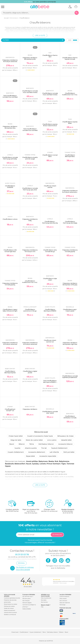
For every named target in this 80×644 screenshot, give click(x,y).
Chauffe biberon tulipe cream (50, 279)
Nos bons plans (27, 599)
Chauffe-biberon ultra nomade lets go (50, 251)
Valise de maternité (65, 603)
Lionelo (43, 464)
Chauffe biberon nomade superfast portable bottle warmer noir (70, 377)
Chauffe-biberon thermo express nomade (70, 58)
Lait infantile (54, 452)
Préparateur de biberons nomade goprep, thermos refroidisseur (10, 285)
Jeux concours (63, 601)
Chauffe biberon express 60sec (70, 123)
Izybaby (35, 464)
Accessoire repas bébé (48, 456)
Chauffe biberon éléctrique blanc (70, 156)
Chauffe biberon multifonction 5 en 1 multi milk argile (30, 282)
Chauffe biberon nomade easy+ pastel (50, 412)
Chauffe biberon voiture (10, 219)
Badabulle (9, 464)
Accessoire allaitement (37, 452)
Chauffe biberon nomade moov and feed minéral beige (30, 92)
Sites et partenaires (46, 598)
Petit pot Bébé (69, 452)
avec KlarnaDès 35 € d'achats (31, 507)
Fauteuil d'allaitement (59, 448)
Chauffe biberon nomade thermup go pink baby (10, 158)
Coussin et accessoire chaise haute (40, 436)
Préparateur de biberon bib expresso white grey (70, 284)
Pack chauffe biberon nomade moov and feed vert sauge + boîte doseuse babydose (30, 131)
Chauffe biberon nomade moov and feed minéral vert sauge (50, 95)
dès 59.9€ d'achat (12, 507)
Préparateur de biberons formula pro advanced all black (70, 192)
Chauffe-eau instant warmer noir (50, 341)
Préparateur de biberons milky (30, 220)
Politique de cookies (9, 606)
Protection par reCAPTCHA (46, 641)
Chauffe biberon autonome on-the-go (30, 310)
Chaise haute (15, 632)
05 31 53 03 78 (68, 513)
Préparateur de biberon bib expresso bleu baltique (10, 128)
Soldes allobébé (27, 609)
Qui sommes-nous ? (28, 597)
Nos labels (44, 600)
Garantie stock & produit (10, 613)
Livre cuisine (52, 440)
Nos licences (44, 602)
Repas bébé (30, 456)
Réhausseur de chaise (65, 436)
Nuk (57, 461)
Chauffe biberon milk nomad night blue (10, 251)
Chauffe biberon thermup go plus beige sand (70, 223)
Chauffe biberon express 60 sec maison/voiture (50, 125)
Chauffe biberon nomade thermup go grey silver (30, 189)
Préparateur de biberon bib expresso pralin (30, 58)
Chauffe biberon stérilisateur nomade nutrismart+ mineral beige (70, 418)
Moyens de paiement (10, 610)
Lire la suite (40, 35)
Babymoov (43, 461)
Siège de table (16, 440)
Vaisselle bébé (66, 440)
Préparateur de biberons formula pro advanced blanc (30, 344)
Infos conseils (63, 599)
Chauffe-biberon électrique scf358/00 (50, 310)
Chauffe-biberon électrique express (10, 372)
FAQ (42, 607)
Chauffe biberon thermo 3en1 (50, 56)
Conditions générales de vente (12, 598)
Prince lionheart (54, 464)
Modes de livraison (9, 608)
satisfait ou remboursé (49, 506)
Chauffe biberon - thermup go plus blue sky (50, 222)
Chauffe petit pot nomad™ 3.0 (10, 410)
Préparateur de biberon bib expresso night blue (70, 343)
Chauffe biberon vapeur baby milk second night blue (10, 311)
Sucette (17, 448)
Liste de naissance (64, 597)
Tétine (32, 444)
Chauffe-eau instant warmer (50, 187)
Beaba (51, 461)
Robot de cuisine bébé (34, 440)
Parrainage (62, 605)
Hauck (29, 464)
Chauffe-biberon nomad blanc (50, 156)
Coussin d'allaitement (16, 452)
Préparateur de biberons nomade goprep (70, 251)
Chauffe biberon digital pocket (30, 372)
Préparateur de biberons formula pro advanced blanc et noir (10, 62)
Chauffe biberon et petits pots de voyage (30, 158)
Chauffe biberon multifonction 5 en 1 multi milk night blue (70, 95)
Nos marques (26, 601)
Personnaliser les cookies (11, 604)
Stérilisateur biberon (46, 444)
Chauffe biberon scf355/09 (10, 187)
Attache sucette (31, 448)
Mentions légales (27, 603)
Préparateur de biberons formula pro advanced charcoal (10, 344)
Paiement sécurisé (65, 608)
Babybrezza (64, 461)
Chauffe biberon (24, 632)
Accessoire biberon (65, 444)
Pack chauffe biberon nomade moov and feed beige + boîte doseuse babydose (10, 98)
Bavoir (12, 444)
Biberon (22, 444)
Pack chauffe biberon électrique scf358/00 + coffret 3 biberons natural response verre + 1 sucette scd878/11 (50, 384)
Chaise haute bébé (16, 436)
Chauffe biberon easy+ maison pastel (70, 310)
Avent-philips (32, 461)
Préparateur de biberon (30, 409)
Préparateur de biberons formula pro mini (30, 251)
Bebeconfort (20, 464)
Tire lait (44, 448)
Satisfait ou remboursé (10, 615)
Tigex (64, 464)
